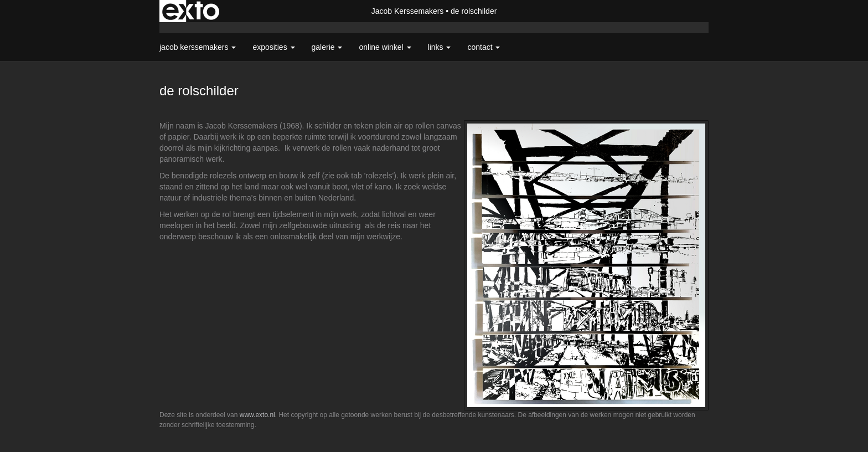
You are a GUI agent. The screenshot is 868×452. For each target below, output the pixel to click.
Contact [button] (484, 47)
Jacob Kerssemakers (408, 11)
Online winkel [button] (385, 47)
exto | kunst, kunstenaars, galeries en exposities (191, 11)
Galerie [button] (327, 47)
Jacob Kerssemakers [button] (198, 47)
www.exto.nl (257, 415)
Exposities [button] (273, 47)
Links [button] (440, 47)
